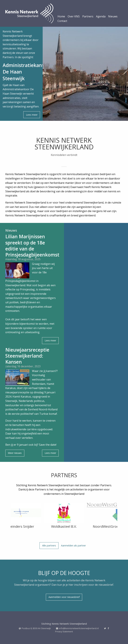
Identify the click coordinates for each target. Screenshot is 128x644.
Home (61, 17)
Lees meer (32, 115)
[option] (21, 517)
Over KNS (74, 17)
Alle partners (49, 545)
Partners (88, 17)
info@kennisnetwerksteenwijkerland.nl (79, 628)
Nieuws (113, 17)
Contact (62, 21)
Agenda (101, 17)
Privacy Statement (64, 631)
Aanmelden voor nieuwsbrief (64, 597)
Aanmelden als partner (73, 545)
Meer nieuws (15, 453)
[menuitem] (61, 17)
